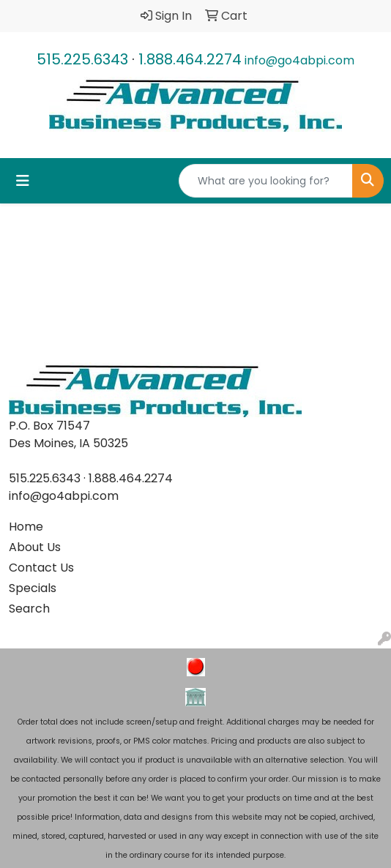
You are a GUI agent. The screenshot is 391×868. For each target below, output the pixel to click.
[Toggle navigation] (23, 181)
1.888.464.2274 (190, 59)
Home (26, 527)
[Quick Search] (266, 181)
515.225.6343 (82, 59)
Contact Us (41, 568)
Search (29, 609)
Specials (33, 588)
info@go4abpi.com (299, 60)
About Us (35, 547)
